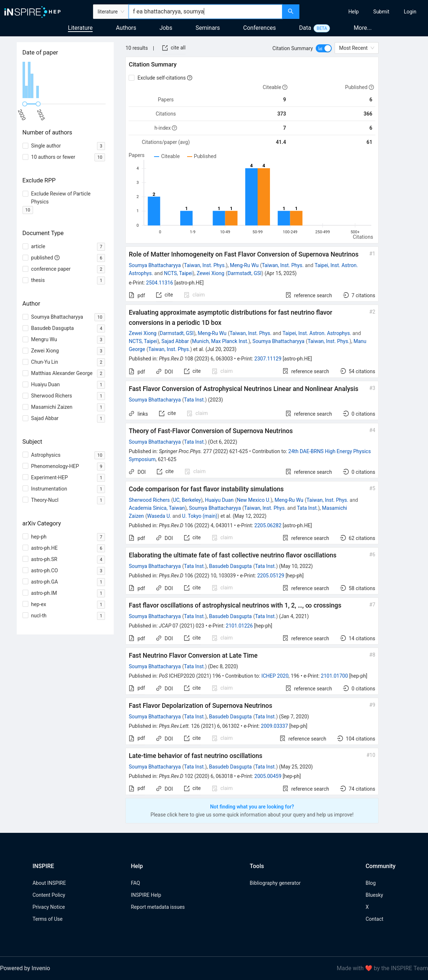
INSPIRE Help (146, 895)
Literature (80, 28)
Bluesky (374, 895)
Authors (126, 28)
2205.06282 (268, 525)
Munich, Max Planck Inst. (220, 341)
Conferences (259, 28)
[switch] (324, 48)
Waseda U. (159, 516)
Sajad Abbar (175, 341)
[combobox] (205, 12)
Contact (374, 919)
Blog (371, 883)
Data (305, 28)
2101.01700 (334, 676)
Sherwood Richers (149, 500)
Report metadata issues (158, 907)
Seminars (208, 28)
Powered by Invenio (25, 968)
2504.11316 (160, 283)
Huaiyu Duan (219, 500)
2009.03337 (274, 726)
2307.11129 (268, 359)
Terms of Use (47, 919)
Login (410, 12)
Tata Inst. (194, 400)
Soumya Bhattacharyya (155, 265)
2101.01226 (239, 626)
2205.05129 (271, 576)
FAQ (135, 883)
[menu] (365, 12)
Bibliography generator (275, 883)
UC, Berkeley (187, 500)
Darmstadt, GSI (245, 273)
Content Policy (49, 895)
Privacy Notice (49, 907)
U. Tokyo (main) (200, 516)
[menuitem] (354, 12)
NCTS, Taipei (178, 273)
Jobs (166, 28)
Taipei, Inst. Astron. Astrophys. (317, 333)
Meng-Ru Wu (244, 265)
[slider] (25, 104)
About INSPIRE (49, 883)
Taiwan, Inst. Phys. (205, 265)
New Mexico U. (254, 500)
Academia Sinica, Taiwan (157, 508)
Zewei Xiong (210, 273)
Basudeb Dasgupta (230, 566)
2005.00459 (268, 776)
